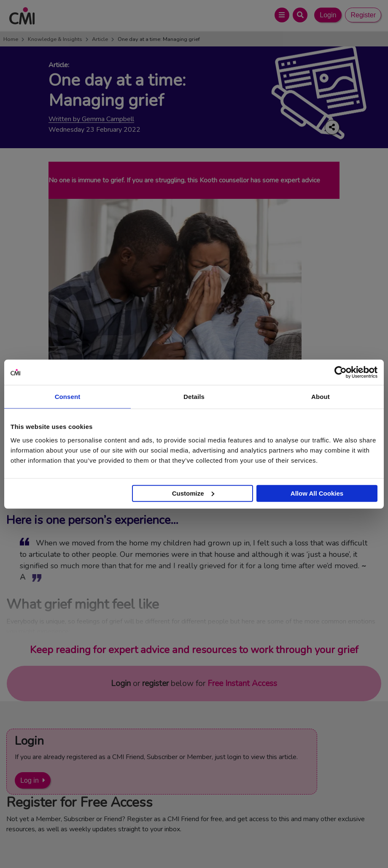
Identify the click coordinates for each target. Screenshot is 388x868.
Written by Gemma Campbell (91, 119)
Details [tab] (194, 397)
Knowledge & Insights (55, 39)
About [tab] (321, 397)
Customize (193, 493)
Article (100, 39)
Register (363, 15)
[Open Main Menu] (282, 15)
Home (11, 39)
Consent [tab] (68, 397)
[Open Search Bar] (300, 15)
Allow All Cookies (317, 493)
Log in (30, 780)
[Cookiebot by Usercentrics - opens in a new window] (341, 372)
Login (328, 15)
